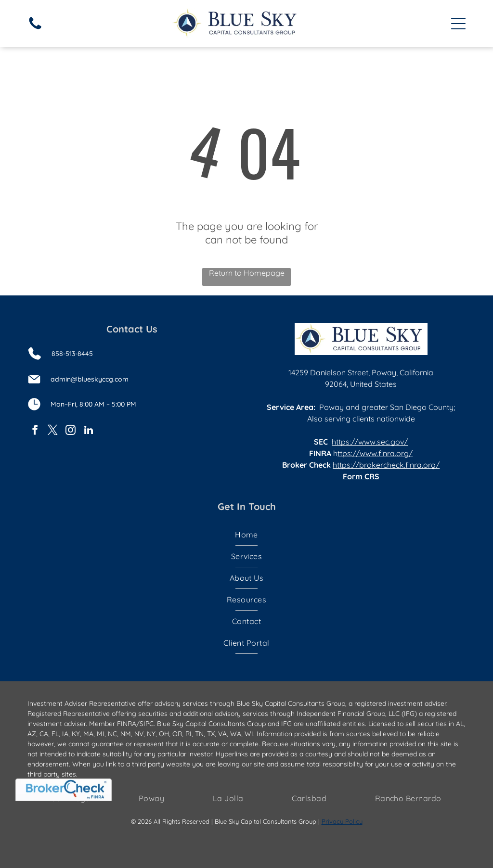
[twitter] (53, 431)
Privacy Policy (342, 821)
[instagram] (71, 431)
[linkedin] (89, 431)
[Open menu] (458, 24)
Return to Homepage (247, 273)
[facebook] (35, 431)
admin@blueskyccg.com (90, 379)
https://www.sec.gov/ (370, 442)
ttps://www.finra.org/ (375, 453)
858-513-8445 (72, 354)
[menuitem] (246, 535)
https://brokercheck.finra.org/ (386, 465)
